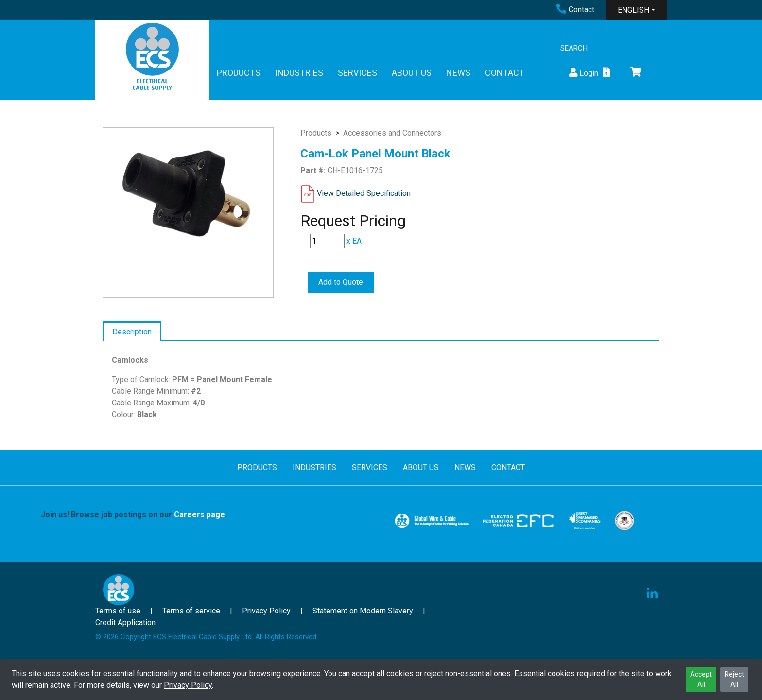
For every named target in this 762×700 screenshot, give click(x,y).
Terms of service (191, 611)
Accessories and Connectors (392, 133)
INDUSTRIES (299, 73)
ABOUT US (412, 73)
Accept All (701, 679)
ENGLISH (633, 10)
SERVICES (357, 73)
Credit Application (125, 622)
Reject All (734, 679)
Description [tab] (132, 332)
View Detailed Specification (364, 193)
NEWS (458, 73)
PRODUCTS (239, 73)
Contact (575, 9)
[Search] (602, 48)
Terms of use (118, 611)
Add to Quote (341, 282)
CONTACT (505, 73)
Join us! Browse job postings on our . (134, 515)
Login (583, 73)
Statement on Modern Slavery (363, 611)
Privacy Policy (188, 685)
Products (316, 133)
